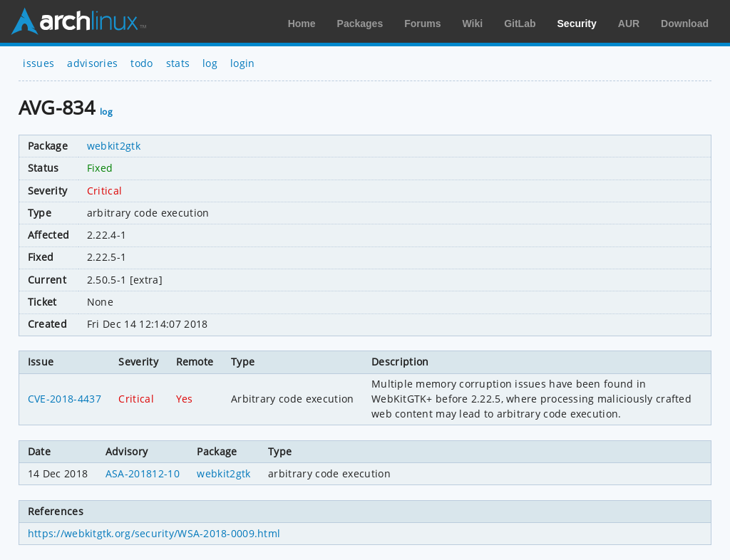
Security (577, 24)
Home (302, 24)
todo (142, 63)
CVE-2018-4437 (65, 399)
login (243, 63)
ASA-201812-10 (143, 473)
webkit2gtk (114, 146)
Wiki (473, 24)
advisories (92, 63)
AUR (629, 24)
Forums (422, 24)
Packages (360, 24)
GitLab (520, 24)
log (210, 63)
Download (685, 24)
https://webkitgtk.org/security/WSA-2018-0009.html (154, 533)
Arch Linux (78, 21)
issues (38, 63)
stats (178, 63)
